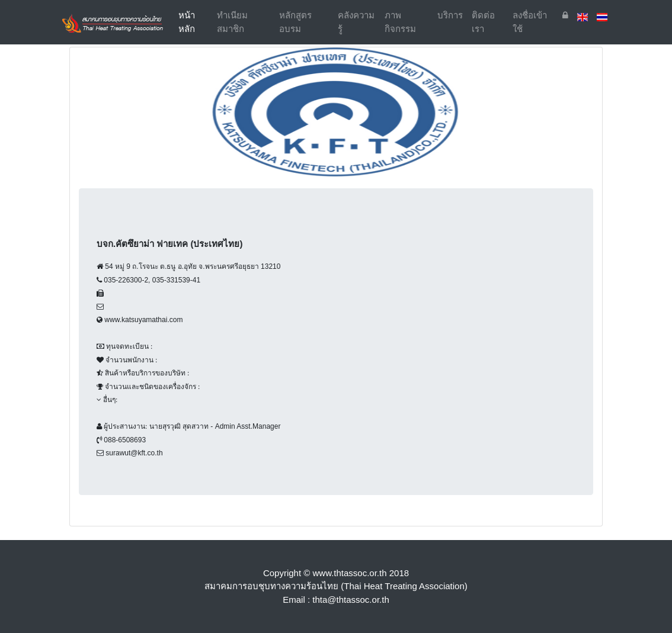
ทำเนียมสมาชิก (232, 22)
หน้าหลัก (196, 22)
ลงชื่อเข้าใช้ (530, 22)
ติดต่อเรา (483, 22)
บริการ (450, 15)
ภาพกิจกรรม (400, 22)
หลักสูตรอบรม (295, 22)
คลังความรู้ (356, 22)
